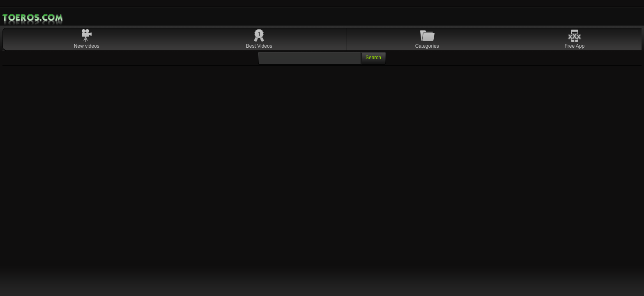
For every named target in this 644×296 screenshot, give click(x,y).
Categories (427, 46)
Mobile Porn (33, 18)
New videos (87, 46)
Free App (575, 46)
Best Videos (259, 46)
